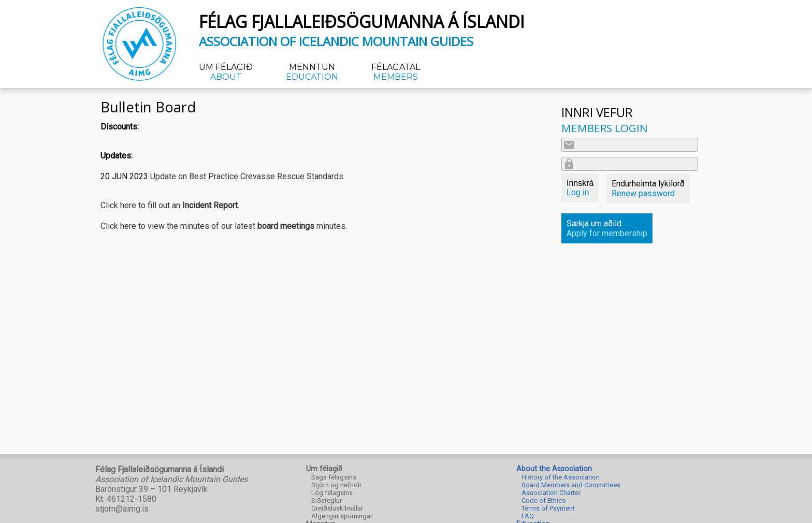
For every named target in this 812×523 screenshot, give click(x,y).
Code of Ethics (543, 500)
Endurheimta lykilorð (648, 188)
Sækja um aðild (607, 228)
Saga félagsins (334, 477)
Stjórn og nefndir (336, 485)
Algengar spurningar (342, 516)
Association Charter (551, 493)
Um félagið (226, 72)
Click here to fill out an (169, 205)
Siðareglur (327, 500)
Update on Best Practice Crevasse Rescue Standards (247, 176)
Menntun (312, 72)
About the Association (554, 469)
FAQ (528, 516)
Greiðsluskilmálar (337, 508)
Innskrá (580, 188)
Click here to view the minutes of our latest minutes (223, 226)
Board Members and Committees (571, 485)
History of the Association (561, 477)
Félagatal (396, 72)
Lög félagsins (332, 493)
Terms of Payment (548, 508)
